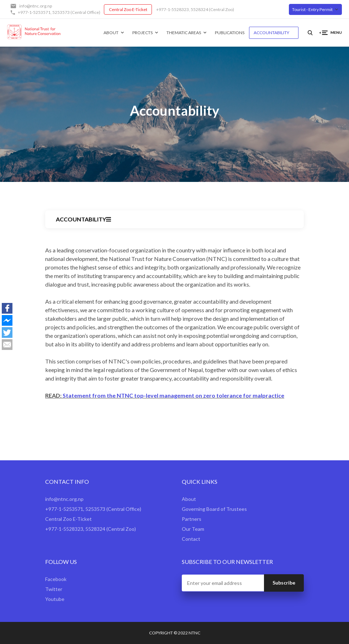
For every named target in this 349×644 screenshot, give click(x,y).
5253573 (61, 12)
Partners (192, 519)
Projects (142, 33)
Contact (191, 539)
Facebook (56, 579)
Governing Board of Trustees (214, 509)
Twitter (54, 589)
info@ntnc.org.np (36, 6)
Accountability (271, 33)
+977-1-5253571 (34, 12)
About (111, 33)
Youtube (55, 599)
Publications (230, 33)
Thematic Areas (184, 33)
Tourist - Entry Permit (312, 9)
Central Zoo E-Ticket (128, 9)
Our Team (193, 529)
